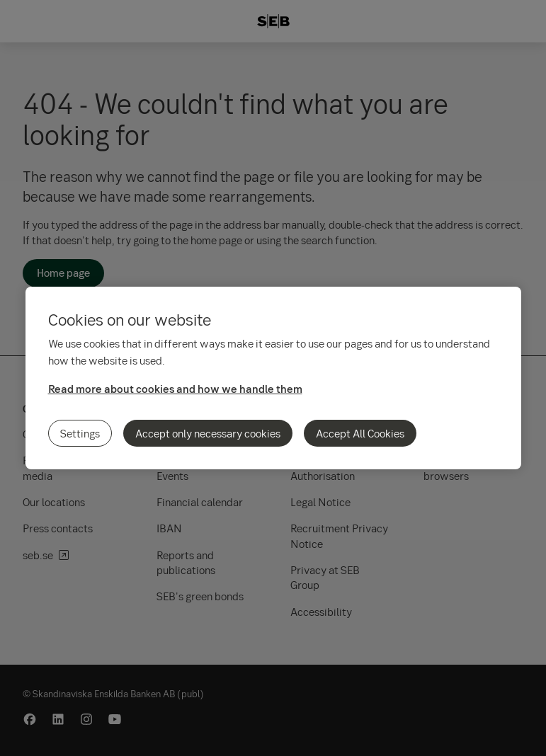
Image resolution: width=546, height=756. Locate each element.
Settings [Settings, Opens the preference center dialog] (80, 433)
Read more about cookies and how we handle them (175, 389)
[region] (273, 378)
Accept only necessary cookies (208, 433)
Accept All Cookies (360, 433)
